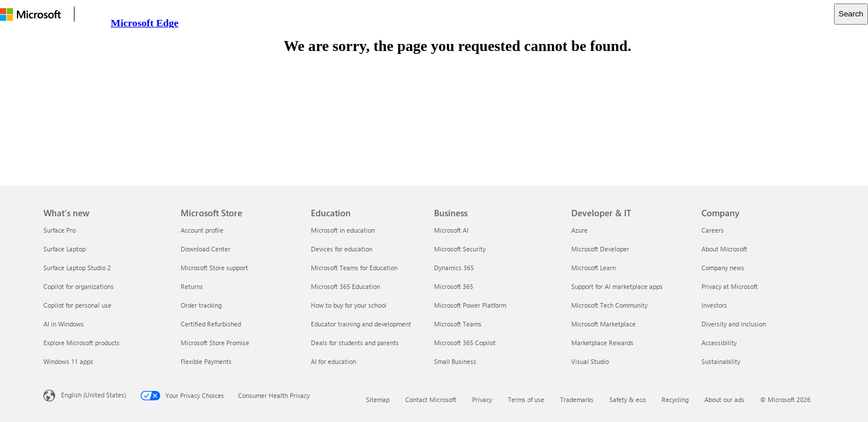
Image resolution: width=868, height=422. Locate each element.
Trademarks (577, 399)
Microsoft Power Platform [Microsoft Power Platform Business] (470, 305)
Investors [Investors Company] (714, 305)
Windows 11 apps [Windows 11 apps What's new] (68, 361)
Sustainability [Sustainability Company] (721, 361)
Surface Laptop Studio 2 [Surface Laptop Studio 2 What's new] (77, 268)
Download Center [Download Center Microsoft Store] (206, 249)
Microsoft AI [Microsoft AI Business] (451, 230)
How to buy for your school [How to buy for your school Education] (349, 305)
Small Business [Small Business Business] (455, 361)
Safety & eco (628, 399)
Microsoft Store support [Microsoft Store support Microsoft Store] (214, 268)
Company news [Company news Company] (723, 268)
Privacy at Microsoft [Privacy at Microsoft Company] (730, 286)
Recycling (675, 399)
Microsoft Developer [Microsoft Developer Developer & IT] (600, 249)
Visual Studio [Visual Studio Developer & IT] (590, 361)
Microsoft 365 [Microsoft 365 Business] (454, 286)
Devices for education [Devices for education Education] (342, 249)
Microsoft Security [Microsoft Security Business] (460, 249)
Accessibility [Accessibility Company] (719, 343)
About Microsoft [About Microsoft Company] (724, 249)
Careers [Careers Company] (713, 230)
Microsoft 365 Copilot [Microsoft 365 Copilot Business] (465, 343)
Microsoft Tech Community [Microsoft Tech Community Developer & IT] (609, 305)
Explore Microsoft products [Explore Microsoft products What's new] (82, 343)
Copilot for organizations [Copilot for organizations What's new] (79, 286)
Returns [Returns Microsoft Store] (192, 286)
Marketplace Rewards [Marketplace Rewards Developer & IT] (602, 343)
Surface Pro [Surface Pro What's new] (60, 230)
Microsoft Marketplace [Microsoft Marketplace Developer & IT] (603, 324)
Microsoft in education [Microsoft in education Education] (343, 230)
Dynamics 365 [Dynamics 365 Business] (454, 268)
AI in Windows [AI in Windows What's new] (64, 324)
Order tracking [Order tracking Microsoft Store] (201, 305)
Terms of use (526, 399)
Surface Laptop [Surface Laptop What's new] (65, 249)
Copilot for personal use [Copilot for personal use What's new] (77, 305)
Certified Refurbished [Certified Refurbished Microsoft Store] (211, 324)
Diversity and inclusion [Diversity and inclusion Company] (734, 324)
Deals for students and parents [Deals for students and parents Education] (355, 343)
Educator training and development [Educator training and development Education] (361, 324)
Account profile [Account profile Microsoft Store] (202, 230)
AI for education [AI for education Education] (333, 361)
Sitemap (378, 399)
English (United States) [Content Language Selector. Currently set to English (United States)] (94, 395)
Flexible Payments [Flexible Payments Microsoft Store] (206, 361)
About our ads (724, 399)
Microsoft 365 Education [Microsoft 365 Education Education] (345, 286)
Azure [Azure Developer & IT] (579, 230)
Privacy (482, 399)
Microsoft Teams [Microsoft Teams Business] (458, 324)
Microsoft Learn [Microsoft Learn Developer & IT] (594, 268)
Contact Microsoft (431, 399)
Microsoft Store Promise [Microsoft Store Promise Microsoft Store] (215, 343)
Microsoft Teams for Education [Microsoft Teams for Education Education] (354, 268)
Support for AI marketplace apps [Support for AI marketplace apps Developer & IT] (617, 286)
